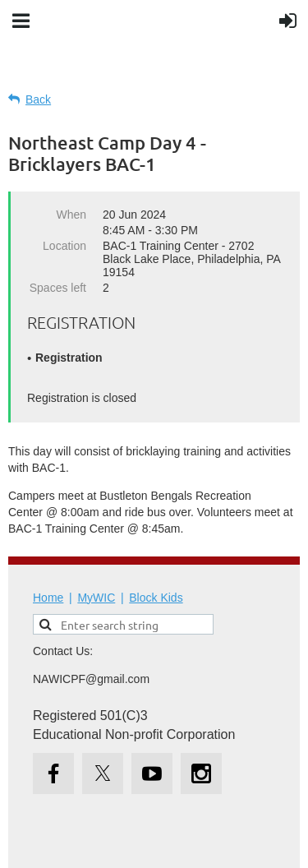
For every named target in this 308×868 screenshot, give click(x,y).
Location (64, 246)
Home (48, 598)
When (71, 215)
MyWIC (96, 598)
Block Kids (156, 598)
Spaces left (58, 288)
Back (38, 99)
